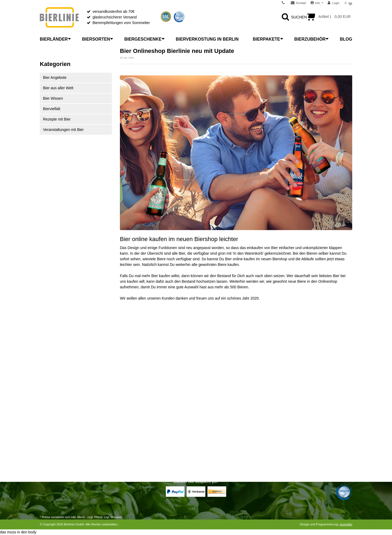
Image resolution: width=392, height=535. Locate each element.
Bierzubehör (310, 39)
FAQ (204, 428)
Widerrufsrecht (52, 421)
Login (44, 455)
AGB (204, 441)
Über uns (208, 407)
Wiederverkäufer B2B (218, 435)
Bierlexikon (129, 407)
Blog (346, 39)
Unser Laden (211, 414)
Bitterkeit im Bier (134, 441)
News (205, 421)
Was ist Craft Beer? (136, 414)
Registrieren (50, 448)
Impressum (209, 462)
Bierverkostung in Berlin (207, 39)
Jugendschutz (211, 455)
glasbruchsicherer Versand (115, 17)
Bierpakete (266, 39)
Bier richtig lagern (134, 421)
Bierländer (54, 39)
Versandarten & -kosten (59, 414)
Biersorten (96, 39)
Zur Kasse (48, 441)
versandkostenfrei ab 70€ (113, 11)
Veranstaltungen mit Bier (63, 130)
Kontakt (46, 462)
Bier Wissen (53, 98)
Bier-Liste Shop (133, 462)
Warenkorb (49, 435)
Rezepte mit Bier (57, 119)
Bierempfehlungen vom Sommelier (121, 23)
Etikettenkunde (132, 448)
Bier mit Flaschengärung (140, 455)
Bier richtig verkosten (137, 435)
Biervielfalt (52, 109)
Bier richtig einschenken (140, 428)
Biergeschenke (143, 39)
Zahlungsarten (52, 407)
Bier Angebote (55, 77)
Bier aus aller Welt (58, 88)
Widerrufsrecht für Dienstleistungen (69, 428)
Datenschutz (210, 448)
